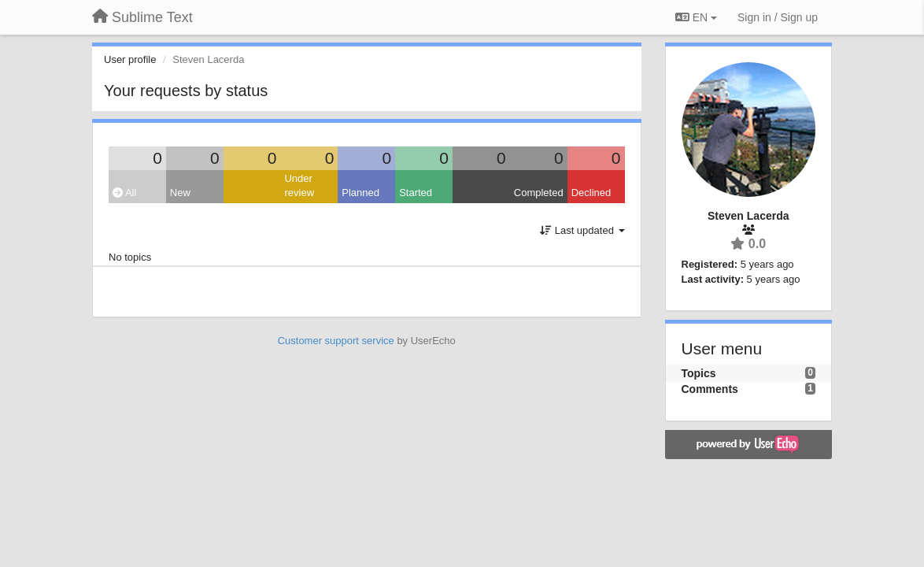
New (180, 193)
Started (416, 193)
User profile (130, 59)
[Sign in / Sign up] (778, 17)
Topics (699, 373)
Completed (539, 193)
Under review (299, 186)
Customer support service (336, 341)
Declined (591, 193)
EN (696, 17)
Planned (360, 193)
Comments (710, 389)
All (124, 193)
